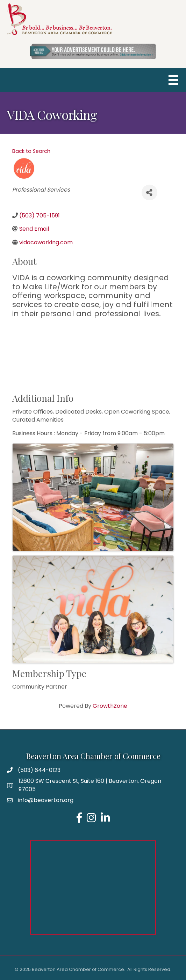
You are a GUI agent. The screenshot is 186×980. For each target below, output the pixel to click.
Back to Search (31, 151)
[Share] (149, 192)
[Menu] (173, 80)
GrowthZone (110, 706)
